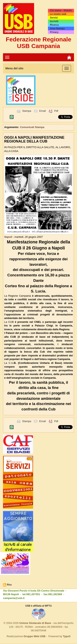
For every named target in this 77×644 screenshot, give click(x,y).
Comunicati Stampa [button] (32, 127)
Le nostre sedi (58, 14)
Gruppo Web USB (34, 636)
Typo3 (67, 636)
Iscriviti (54, 21)
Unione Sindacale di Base (35, 623)
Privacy (54, 32)
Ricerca (54, 25)
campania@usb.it (14, 598)
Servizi (54, 18)
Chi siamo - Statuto (61, 10)
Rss (9, 585)
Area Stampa (57, 29)
